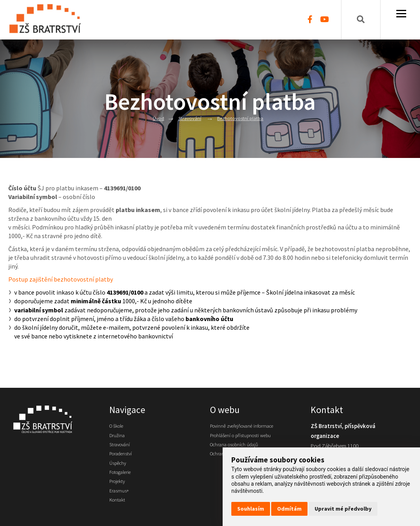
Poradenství (124, 458)
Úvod (154, 118)
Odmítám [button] (289, 509)
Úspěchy (119, 469)
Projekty (119, 490)
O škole (118, 426)
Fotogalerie (123, 480)
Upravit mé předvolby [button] (343, 509)
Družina (118, 437)
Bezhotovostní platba (242, 118)
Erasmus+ (121, 501)
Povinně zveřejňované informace (249, 426)
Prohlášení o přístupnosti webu (247, 437)
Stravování (187, 118)
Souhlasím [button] (251, 509)
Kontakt (119, 512)
